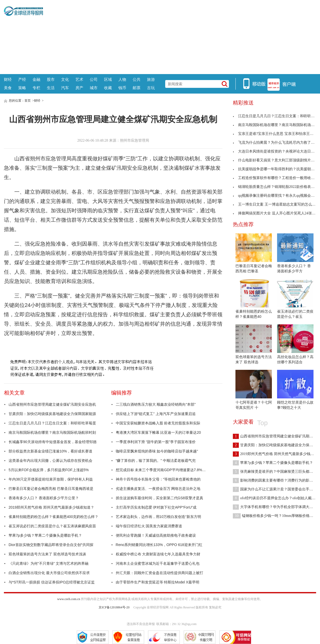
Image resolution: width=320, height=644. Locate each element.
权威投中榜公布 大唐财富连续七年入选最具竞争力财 (158, 554)
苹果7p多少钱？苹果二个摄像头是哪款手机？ (45, 535)
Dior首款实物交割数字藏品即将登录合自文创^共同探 (51, 545)
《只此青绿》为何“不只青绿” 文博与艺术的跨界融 (49, 563)
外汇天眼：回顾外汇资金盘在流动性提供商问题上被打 (159, 573)
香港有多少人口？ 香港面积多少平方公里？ (44, 498)
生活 (51, 88)
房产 (79, 88)
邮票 (137, 88)
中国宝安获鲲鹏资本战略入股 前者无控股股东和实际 (158, 423)
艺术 (79, 79)
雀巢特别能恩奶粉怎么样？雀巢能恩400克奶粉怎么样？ (53, 517)
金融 (36, 79)
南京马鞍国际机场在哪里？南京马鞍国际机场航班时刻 (52, 432)
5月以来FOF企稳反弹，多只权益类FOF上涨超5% (49, 470)
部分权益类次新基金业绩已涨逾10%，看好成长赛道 (50, 451)
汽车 (65, 88)
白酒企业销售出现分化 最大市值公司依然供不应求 (49, 573)
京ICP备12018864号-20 (114, 607)
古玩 (151, 88)
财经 (8, 79)
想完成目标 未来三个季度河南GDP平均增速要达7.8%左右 (163, 470)
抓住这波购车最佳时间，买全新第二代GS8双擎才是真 (159, 498)
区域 (108, 79)
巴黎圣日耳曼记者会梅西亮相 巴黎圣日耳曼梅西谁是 (51, 489)
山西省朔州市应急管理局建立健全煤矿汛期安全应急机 (52, 404)
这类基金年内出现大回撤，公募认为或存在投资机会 (50, 461)
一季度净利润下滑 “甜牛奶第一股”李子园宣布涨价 (156, 442)
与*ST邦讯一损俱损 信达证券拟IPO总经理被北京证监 (52, 582)
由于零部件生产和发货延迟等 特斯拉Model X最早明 (158, 582)
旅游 (151, 79)
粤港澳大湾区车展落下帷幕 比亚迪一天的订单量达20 (158, 432)
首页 (28, 101)
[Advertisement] (180, 36)
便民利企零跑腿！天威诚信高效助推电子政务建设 (156, 535)
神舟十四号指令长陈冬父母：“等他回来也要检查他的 (158, 479)
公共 (137, 79)
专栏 (36, 88)
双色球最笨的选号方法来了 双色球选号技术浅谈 (47, 554)
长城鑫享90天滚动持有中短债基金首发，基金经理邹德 (53, 442)
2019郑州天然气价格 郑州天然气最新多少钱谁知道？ (51, 507)
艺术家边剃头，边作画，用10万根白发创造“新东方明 (158, 517)
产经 (22, 79)
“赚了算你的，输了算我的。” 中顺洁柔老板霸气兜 (156, 461)
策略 (22, 88)
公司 (94, 79)
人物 (122, 79)
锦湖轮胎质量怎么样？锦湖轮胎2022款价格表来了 (276, 187)
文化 (65, 79)
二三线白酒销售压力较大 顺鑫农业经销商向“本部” (156, 404)
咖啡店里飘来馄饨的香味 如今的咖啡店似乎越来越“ (157, 451)
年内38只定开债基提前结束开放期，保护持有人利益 (51, 479)
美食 (8, 88)
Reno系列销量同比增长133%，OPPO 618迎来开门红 (159, 545)
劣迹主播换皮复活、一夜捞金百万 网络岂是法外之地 (158, 489)
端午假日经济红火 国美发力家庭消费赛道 (149, 526)
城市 (94, 88)
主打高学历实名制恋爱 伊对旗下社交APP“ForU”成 (156, 507)
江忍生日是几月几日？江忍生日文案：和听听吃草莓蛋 (52, 423)
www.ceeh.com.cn (69, 599)
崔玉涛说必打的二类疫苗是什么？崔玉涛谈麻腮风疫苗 (52, 526)
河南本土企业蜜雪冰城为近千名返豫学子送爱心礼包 (158, 563)
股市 (51, 79)
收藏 (108, 88)
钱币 (122, 88)
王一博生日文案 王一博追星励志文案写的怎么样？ (276, 204)
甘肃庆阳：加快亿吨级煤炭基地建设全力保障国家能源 (52, 414)
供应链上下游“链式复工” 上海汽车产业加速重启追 (156, 414)
